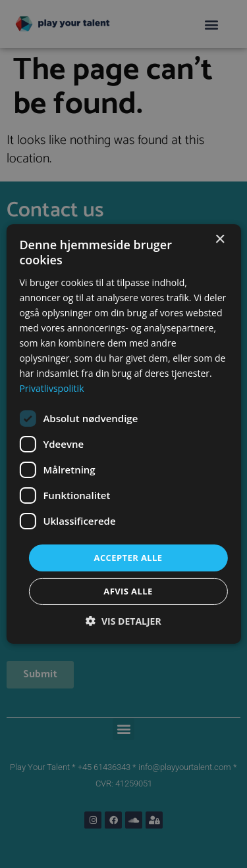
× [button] (220, 240)
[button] (123, 621)
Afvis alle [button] (128, 591)
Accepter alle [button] (128, 557)
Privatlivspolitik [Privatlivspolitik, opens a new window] (51, 388)
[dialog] (123, 434)
